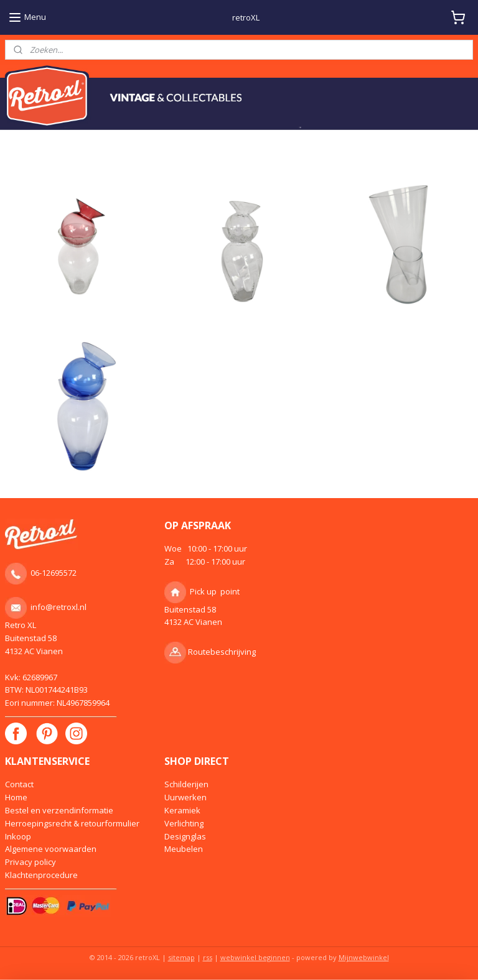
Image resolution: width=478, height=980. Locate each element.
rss (208, 957)
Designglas (185, 836)
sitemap (181, 957)
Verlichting (184, 823)
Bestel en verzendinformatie (59, 810)
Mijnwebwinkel (364, 957)
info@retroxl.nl (59, 607)
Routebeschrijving (222, 652)
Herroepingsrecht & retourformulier (72, 823)
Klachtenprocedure (41, 875)
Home (16, 797)
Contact (19, 784)
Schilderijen (186, 784)
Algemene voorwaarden (51, 849)
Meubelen (184, 849)
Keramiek (182, 810)
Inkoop (18, 836)
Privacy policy (30, 862)
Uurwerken (185, 797)
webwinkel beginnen (255, 957)
